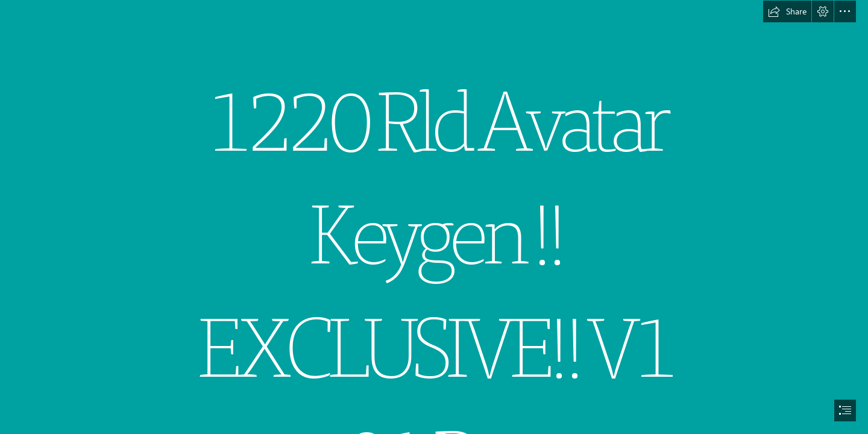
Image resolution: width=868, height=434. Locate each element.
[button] (787, 11)
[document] (434, 217)
